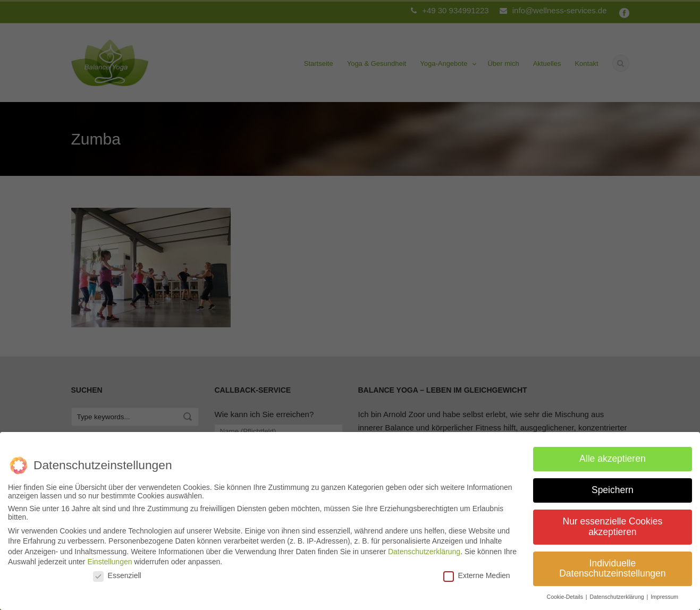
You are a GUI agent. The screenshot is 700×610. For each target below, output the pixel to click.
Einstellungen (109, 557)
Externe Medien (477, 571)
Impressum (664, 592)
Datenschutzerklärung (424, 547)
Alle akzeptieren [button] (613, 454)
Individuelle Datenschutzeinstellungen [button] (612, 564)
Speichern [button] (613, 486)
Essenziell (117, 571)
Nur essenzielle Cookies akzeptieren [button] (613, 522)
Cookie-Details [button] (566, 592)
